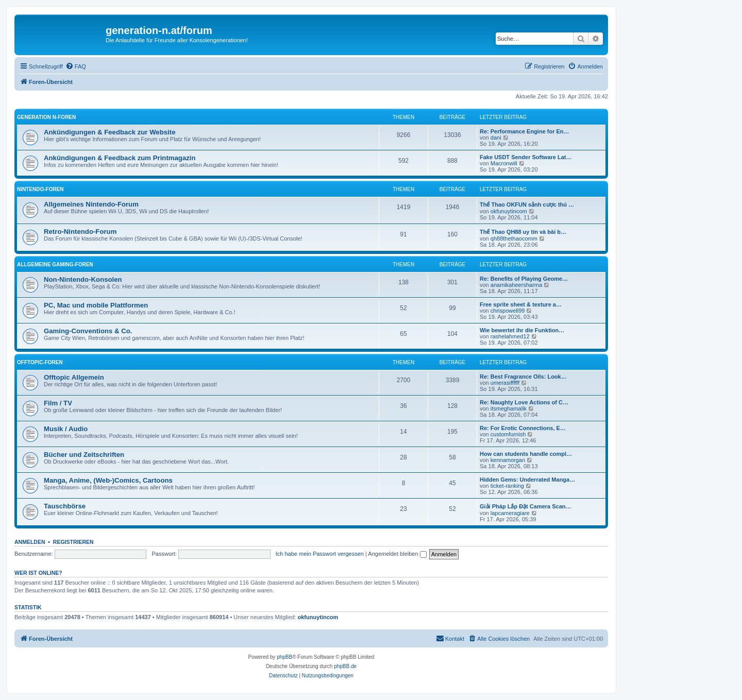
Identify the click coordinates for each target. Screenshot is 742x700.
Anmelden (30, 542)
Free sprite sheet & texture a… (521, 304)
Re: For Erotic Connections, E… (523, 428)
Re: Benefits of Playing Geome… (524, 279)
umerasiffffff (505, 383)
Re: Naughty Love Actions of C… (524, 402)
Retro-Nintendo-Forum (80, 232)
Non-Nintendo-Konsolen (83, 279)
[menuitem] (76, 66)
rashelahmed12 (510, 336)
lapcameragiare (510, 513)
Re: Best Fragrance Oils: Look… (523, 377)
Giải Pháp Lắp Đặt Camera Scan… (526, 506)
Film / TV (58, 403)
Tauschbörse (65, 506)
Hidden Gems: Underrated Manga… (527, 480)
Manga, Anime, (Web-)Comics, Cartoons (108, 480)
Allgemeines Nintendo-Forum (91, 204)
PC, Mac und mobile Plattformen (96, 305)
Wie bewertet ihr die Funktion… (522, 330)
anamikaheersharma (516, 285)
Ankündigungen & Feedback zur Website (109, 132)
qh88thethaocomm (514, 238)
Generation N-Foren (46, 117)
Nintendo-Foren (40, 189)
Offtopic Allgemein (74, 377)
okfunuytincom (509, 211)
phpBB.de (345, 666)
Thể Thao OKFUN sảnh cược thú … (527, 204)
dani (496, 138)
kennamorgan (508, 460)
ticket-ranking (507, 486)
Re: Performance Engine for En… (525, 131)
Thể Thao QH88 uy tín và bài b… (523, 232)
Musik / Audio (66, 429)
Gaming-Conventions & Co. (88, 331)
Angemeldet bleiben (397, 554)
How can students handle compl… (526, 454)
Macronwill (504, 163)
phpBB (284, 657)
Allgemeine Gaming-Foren (55, 264)
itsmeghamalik (509, 408)
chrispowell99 (508, 311)
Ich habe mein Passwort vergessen (320, 554)
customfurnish (508, 434)
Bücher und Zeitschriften (84, 455)
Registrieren (73, 542)
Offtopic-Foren (40, 362)
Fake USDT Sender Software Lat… (526, 157)
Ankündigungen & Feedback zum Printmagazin (120, 158)
